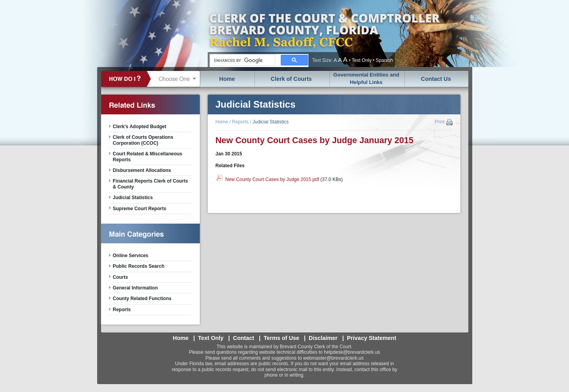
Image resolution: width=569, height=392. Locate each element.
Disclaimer (323, 338)
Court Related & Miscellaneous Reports (148, 157)
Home (227, 79)
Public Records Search (139, 266)
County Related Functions (142, 299)
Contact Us (436, 79)
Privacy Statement (372, 338)
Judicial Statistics (271, 122)
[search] (242, 60)
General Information (135, 288)
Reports (240, 122)
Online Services (131, 256)
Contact (244, 338)
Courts (121, 277)
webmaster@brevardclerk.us (333, 358)
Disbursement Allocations (142, 170)
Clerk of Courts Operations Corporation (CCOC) (143, 140)
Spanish (384, 60)
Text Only (362, 60)
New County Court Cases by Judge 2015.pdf (272, 179)
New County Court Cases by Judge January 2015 (315, 140)
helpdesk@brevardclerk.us (352, 352)
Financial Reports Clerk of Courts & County (151, 184)
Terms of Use (282, 338)
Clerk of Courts (291, 79)
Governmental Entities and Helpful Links (366, 78)
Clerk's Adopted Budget (140, 127)
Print (440, 122)
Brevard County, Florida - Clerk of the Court (324, 34)
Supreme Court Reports (140, 209)
